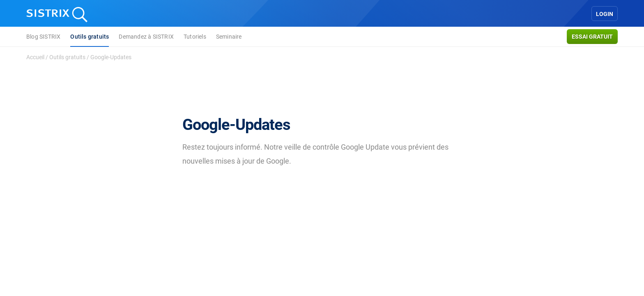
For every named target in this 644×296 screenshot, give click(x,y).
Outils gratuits (90, 37)
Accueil (35, 57)
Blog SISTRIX (43, 37)
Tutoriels (195, 37)
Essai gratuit (592, 37)
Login (605, 14)
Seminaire (229, 37)
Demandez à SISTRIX (146, 37)
